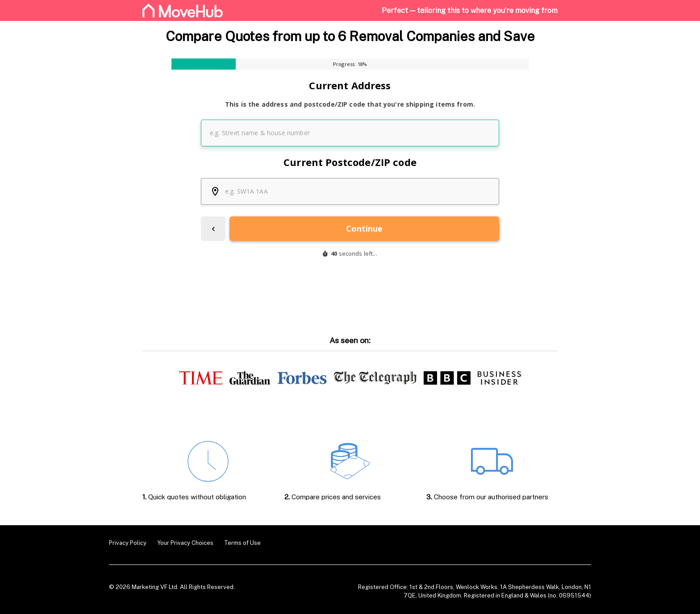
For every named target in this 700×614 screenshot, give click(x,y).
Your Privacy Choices (185, 543)
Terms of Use (242, 543)
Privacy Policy (128, 543)
